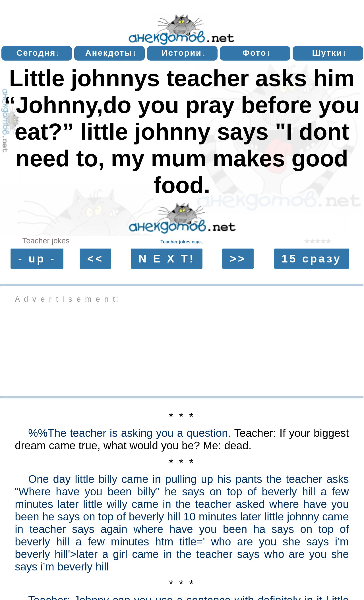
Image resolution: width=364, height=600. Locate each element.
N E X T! (167, 259)
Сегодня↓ (38, 53)
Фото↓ (257, 53)
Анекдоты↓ (111, 53)
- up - (37, 259)
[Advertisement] (182, 349)
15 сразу (312, 259)
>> (238, 259)
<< (96, 259)
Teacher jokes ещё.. (182, 242)
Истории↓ (184, 53)
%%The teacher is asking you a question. (130, 433)
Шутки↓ (330, 53)
